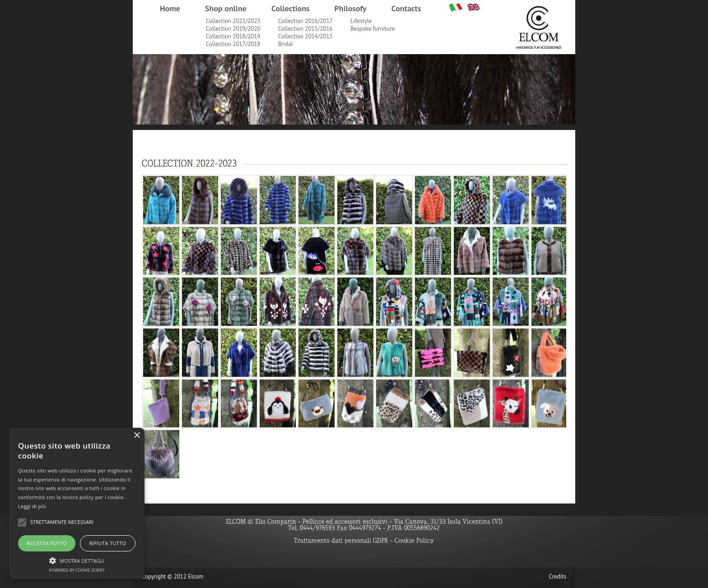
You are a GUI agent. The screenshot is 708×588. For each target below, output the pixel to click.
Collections (291, 8)
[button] (77, 560)
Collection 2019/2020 (233, 29)
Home (170, 8)
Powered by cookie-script (77, 570)
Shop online (226, 8)
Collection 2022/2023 (233, 21)
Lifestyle (361, 21)
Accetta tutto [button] (47, 543)
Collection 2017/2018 (233, 44)
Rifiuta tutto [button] (107, 543)
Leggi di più (32, 506)
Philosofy (351, 8)
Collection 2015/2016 (305, 29)
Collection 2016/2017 (305, 21)
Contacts (406, 8)
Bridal (286, 44)
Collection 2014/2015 (305, 36)
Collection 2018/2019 (233, 36)
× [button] (137, 436)
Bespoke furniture (373, 29)
